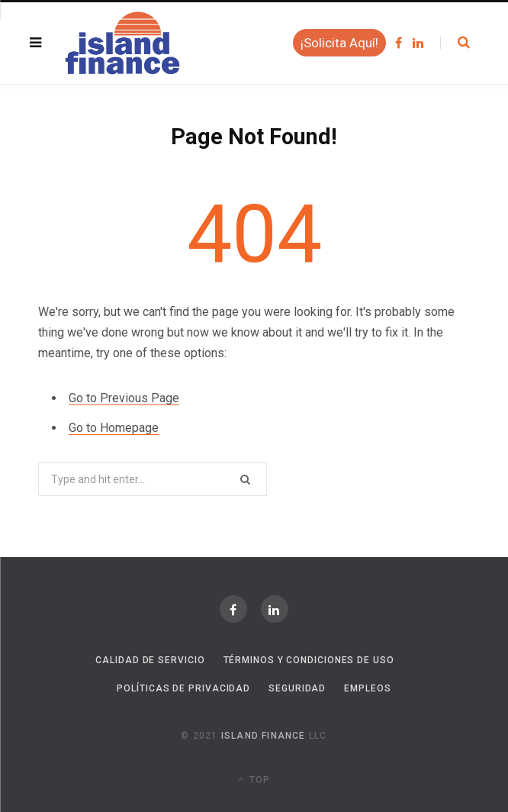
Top (254, 779)
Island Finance (264, 736)
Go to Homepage (114, 428)
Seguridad (297, 688)
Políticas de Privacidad (183, 688)
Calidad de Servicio (150, 660)
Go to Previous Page (124, 398)
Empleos (367, 688)
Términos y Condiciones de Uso (309, 660)
